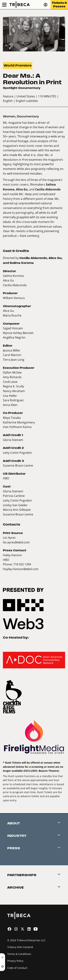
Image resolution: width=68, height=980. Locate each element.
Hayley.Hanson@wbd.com (21, 569)
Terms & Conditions (19, 954)
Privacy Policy (15, 961)
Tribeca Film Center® (20, 947)
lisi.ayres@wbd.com (16, 542)
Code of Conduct (17, 968)
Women (9, 116)
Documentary (28, 116)
